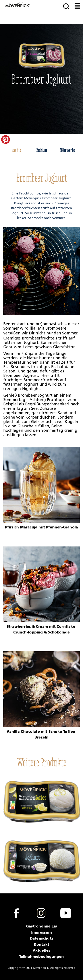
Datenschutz (41, 938)
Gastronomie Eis (41, 926)
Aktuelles (42, 950)
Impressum (42, 932)
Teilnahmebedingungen (42, 956)
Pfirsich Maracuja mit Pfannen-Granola (41, 527)
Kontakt (41, 944)
